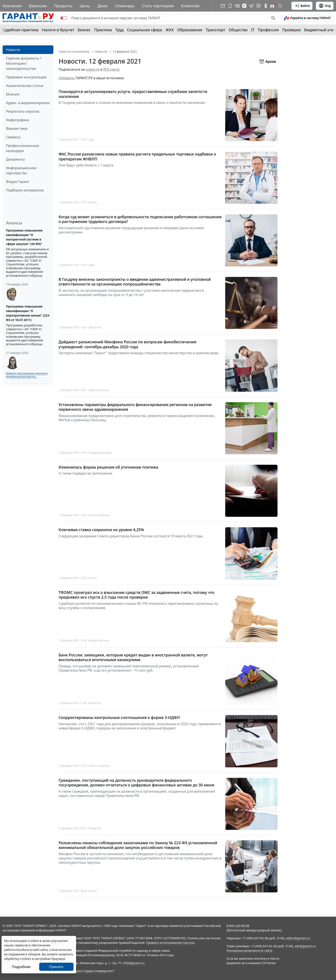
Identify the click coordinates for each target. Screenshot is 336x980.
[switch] (64, 18)
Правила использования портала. (171, 943)
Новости (13, 50)
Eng (325, 6)
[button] (307, 18)
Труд (119, 30)
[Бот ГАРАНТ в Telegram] (258, 6)
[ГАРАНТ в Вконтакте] (237, 6)
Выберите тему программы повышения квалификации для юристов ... (27, 375)
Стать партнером (158, 6)
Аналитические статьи (25, 86)
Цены (85, 6)
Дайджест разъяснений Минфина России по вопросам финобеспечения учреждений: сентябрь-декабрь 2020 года (127, 344)
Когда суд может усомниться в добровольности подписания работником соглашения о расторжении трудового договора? (140, 219)
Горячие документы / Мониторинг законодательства (24, 63)
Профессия (268, 30)
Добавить (67, 78)
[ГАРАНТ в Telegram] (251, 6)
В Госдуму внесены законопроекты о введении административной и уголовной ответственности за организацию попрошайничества (135, 282)
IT (253, 30)
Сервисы (13, 137)
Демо (102, 6)
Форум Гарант (18, 182)
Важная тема (17, 128)
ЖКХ (170, 30)
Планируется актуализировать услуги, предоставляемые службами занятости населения (133, 94)
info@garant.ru (134, 963)
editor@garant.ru (298, 938)
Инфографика (18, 120)
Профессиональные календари (22, 148)
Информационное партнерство (21, 170)
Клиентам (190, 6)
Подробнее (21, 967)
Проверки (292, 30)
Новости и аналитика (74, 52)
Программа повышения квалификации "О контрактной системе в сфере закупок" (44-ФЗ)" (24, 237)
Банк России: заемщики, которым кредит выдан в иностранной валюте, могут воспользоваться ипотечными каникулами (133, 657)
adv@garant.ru (305, 946)
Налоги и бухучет (58, 30)
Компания (12, 6)
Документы (15, 159)
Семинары (125, 6)
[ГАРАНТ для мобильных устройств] (230, 6)
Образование (190, 30)
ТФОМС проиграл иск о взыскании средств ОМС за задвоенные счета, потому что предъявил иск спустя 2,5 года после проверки (136, 595)
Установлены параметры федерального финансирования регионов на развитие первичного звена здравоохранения (135, 407)
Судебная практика (21, 30)
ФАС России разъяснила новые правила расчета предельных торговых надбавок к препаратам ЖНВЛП (137, 156)
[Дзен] (244, 6)
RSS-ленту (111, 69)
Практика (103, 30)
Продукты (63, 6)
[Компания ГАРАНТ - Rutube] (273, 6)
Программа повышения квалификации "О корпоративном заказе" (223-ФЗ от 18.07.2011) (28, 313)
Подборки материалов (25, 190)
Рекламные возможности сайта (249, 951)
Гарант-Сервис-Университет (93, 971)
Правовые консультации (26, 77)
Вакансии (38, 6)
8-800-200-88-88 (238, 926)
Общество (238, 30)
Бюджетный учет (320, 30)
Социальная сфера (145, 30)
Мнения (13, 94)
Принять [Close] (56, 967)
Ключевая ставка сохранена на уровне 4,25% (101, 530)
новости (93, 69)
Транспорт (215, 30)
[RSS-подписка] (280, 6)
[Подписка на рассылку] (223, 6)
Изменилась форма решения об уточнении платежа (108, 467)
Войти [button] (302, 6)
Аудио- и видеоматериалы (28, 103)
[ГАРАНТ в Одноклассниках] (266, 6)
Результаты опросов (23, 111)
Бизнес (84, 30)
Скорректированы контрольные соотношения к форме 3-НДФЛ (119, 718)
